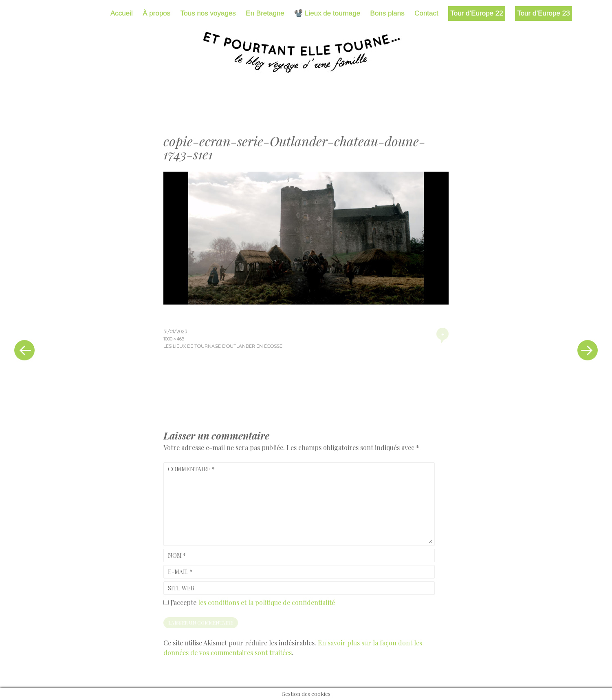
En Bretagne (265, 13)
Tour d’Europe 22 (477, 13)
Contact (426, 13)
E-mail (180, 572)
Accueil (122, 13)
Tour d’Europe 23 (543, 13)
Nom (177, 555)
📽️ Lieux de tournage (327, 13)
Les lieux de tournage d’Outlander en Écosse (223, 346)
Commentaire (191, 469)
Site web (181, 588)
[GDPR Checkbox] (166, 602)
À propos (156, 13)
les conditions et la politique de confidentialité (266, 602)
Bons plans (387, 13)
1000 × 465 (174, 339)
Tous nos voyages (208, 13)
